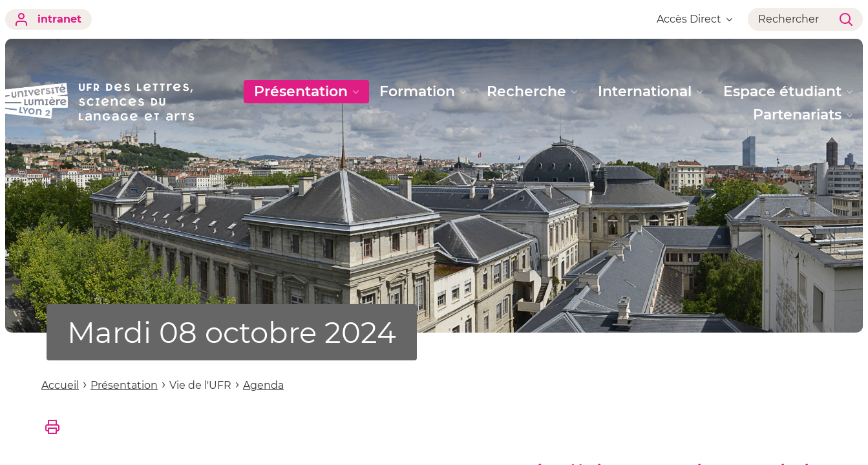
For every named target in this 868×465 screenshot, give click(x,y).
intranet (48, 19)
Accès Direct (694, 19)
